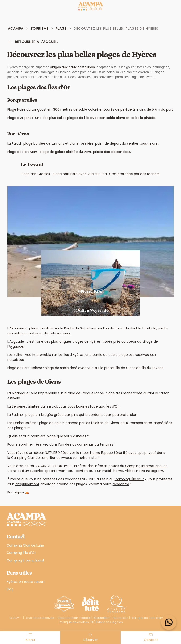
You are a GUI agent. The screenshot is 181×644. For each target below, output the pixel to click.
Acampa (16, 29)
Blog (10, 589)
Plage (61, 29)
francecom (120, 618)
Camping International (25, 560)
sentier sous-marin (143, 143)
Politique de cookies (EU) (77, 622)
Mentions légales (110, 622)
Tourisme (39, 29)
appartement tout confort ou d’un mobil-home (84, 471)
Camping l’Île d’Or (129, 479)
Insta (93, 458)
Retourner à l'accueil (33, 42)
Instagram (155, 471)
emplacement (27, 484)
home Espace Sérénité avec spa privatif (123, 453)
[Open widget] (169, 622)
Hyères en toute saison (25, 582)
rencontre (121, 484)
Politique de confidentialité (150, 618)
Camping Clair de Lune (30, 458)
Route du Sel (74, 328)
